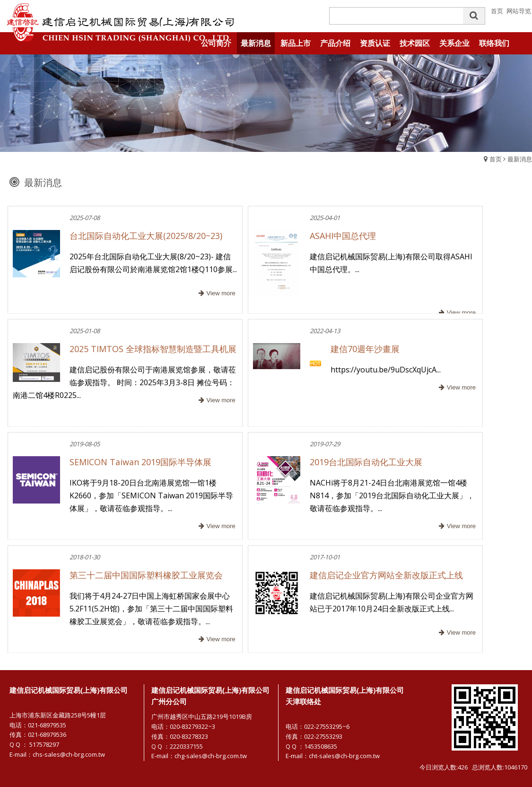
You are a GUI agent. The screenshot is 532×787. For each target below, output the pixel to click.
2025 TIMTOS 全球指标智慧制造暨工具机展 (153, 349)
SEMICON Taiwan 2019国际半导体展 (140, 462)
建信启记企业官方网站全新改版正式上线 (386, 575)
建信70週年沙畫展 (365, 349)
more (216, 294)
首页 (496, 159)
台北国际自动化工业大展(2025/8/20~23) (146, 236)
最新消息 (520, 159)
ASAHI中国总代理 (343, 236)
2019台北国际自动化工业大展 (366, 462)
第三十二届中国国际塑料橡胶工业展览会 (146, 575)
